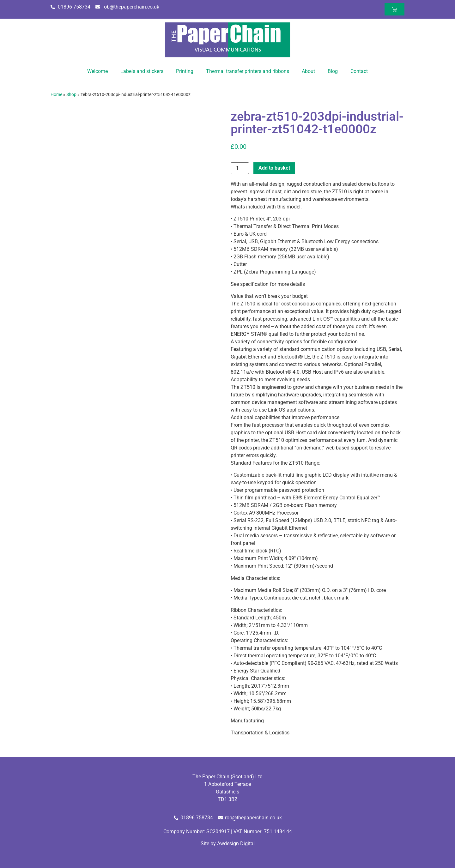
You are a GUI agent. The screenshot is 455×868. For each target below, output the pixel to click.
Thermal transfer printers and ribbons (248, 71)
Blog (333, 71)
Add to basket (274, 168)
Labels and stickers (142, 71)
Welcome (97, 71)
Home (56, 94)
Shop (71, 94)
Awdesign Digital (236, 844)
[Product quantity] (240, 168)
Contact (359, 71)
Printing (185, 71)
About (308, 71)
